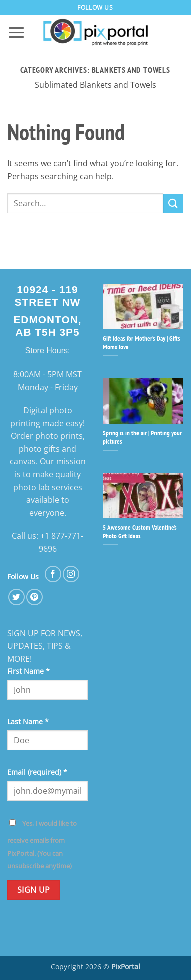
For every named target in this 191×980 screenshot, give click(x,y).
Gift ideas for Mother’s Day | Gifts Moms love (142, 343)
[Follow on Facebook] (53, 574)
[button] (16, 33)
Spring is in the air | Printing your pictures (142, 437)
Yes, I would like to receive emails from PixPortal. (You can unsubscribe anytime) (42, 845)
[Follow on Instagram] (71, 574)
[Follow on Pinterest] (35, 597)
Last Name (28, 722)
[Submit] (173, 203)
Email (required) (37, 772)
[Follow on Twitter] (17, 597)
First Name (29, 671)
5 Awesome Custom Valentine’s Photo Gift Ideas (140, 532)
